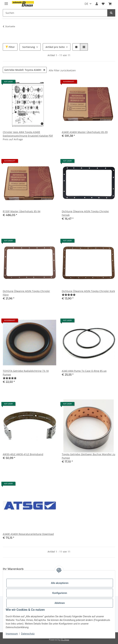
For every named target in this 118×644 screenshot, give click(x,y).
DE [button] (86, 4)
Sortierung (29, 47)
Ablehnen (60, 603)
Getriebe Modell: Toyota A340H (25, 70)
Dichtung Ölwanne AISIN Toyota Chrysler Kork (88, 291)
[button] (97, 4)
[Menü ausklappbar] (6, 2)
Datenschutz (28, 634)
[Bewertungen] (69, 295)
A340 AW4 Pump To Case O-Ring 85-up (84, 371)
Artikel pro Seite (55, 47)
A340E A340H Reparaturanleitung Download (28, 534)
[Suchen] (111, 13)
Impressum (12, 634)
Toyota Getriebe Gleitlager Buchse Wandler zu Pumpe (88, 456)
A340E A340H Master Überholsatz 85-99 (85, 132)
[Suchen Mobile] (55, 13)
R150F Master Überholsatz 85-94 (22, 211)
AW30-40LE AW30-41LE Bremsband (23, 454)
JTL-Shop (65, 640)
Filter (10, 47)
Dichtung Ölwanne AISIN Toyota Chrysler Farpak (85, 213)
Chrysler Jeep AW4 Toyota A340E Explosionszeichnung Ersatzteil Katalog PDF (28, 134)
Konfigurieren (60, 593)
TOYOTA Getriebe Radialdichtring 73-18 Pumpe (26, 373)
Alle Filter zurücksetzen (62, 70)
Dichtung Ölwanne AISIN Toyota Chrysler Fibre (26, 293)
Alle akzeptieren (60, 583)
